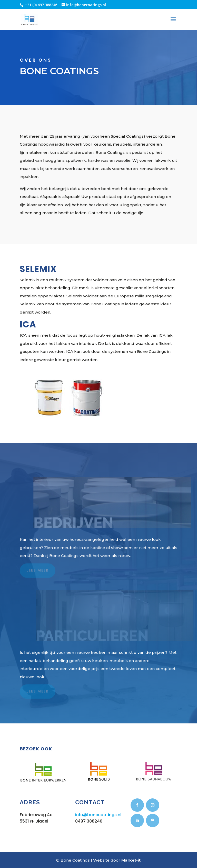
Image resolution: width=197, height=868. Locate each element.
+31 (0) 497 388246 (41, 5)
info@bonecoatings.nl (98, 815)
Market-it (131, 860)
